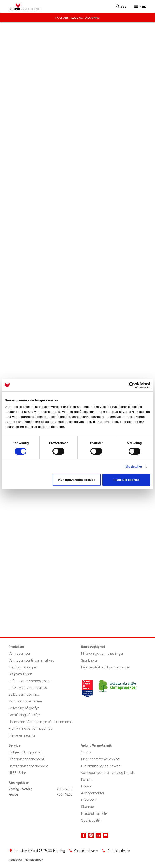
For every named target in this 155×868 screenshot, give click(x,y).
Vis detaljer (134, 467)
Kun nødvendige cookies (77, 480)
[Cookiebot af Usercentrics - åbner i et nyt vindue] (132, 385)
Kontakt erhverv (86, 850)
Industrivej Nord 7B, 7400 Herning (39, 850)
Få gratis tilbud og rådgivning (78, 17)
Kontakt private (118, 850)
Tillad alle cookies (126, 480)
